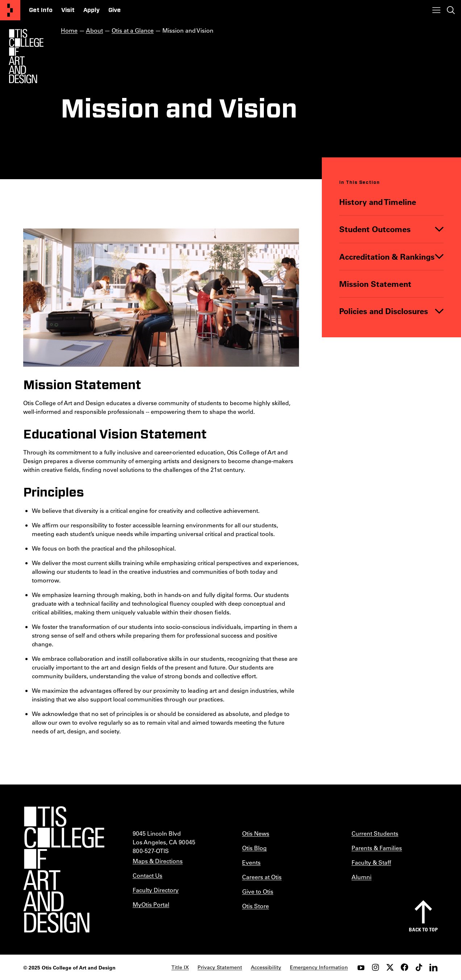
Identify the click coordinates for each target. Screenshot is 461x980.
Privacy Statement (220, 967)
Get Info (41, 10)
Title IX (180, 967)
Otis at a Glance (133, 30)
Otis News (256, 833)
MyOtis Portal (151, 904)
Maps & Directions (158, 861)
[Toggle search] (451, 10)
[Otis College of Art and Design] (10, 10)
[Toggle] (439, 229)
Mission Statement (375, 283)
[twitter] (390, 967)
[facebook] (404, 967)
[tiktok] (419, 967)
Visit (68, 10)
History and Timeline (378, 202)
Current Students (375, 833)
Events (251, 862)
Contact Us (148, 875)
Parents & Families (377, 848)
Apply (92, 10)
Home (69, 30)
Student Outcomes (375, 229)
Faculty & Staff (371, 862)
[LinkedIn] (433, 967)
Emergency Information (319, 967)
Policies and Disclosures (384, 311)
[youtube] (361, 967)
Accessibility (266, 967)
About (94, 30)
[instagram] (375, 967)
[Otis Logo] (26, 56)
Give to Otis (258, 891)
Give (115, 10)
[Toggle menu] (436, 10)
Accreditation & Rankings (387, 256)
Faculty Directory (156, 890)
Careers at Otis (262, 877)
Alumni (362, 877)
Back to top (423, 929)
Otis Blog (254, 848)
